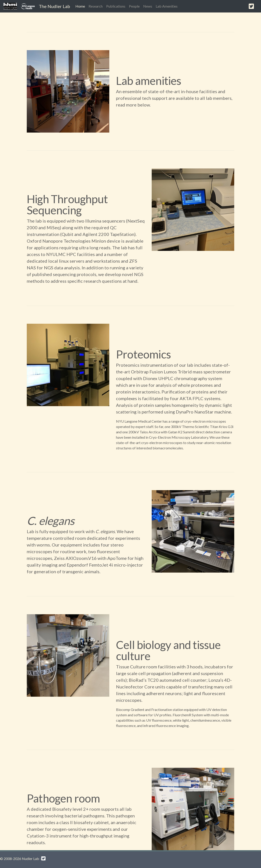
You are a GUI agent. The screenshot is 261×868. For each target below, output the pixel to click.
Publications (116, 6)
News (148, 6)
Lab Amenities (167, 6)
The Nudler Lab (54, 6)
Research (96, 6)
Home (81, 6)
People (134, 6)
